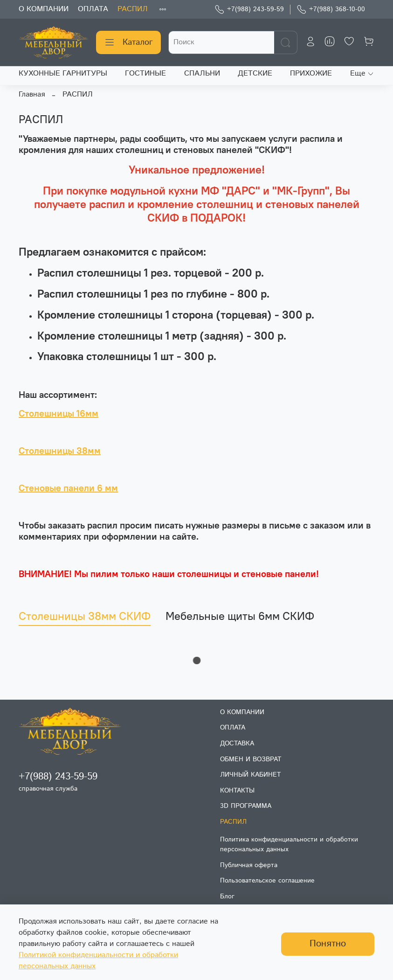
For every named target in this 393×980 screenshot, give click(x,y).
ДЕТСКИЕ (255, 73)
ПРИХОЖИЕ (311, 73)
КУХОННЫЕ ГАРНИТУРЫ (63, 73)
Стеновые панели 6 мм (68, 488)
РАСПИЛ (133, 9)
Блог (227, 897)
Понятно (328, 944)
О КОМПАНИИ (44, 9)
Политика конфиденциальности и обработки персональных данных (289, 845)
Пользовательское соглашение (267, 881)
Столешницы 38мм (60, 450)
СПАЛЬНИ (202, 73)
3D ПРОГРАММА (246, 806)
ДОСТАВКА (237, 744)
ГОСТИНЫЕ (145, 73)
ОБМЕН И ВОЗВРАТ (251, 759)
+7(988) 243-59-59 (249, 10)
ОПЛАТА (93, 9)
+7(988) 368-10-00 (331, 10)
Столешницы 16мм (59, 413)
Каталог (128, 42)
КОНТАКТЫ (237, 791)
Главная (32, 94)
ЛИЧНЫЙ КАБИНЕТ (250, 775)
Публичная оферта (249, 865)
